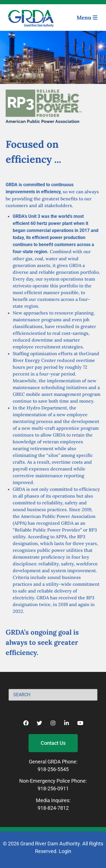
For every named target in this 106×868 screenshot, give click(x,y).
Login (65, 851)
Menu (87, 18)
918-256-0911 (53, 788)
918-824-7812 (53, 808)
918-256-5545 (53, 769)
